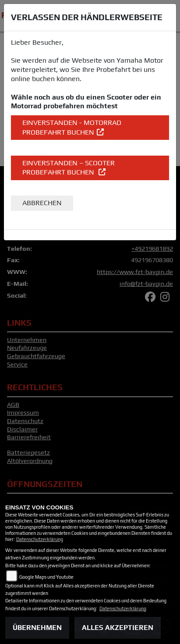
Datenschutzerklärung (40, 539)
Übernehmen (37, 628)
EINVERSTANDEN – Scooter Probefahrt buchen (69, 168)
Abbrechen (42, 203)
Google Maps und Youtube (46, 577)
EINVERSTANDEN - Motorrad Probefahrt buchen (72, 127)
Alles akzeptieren (118, 628)
